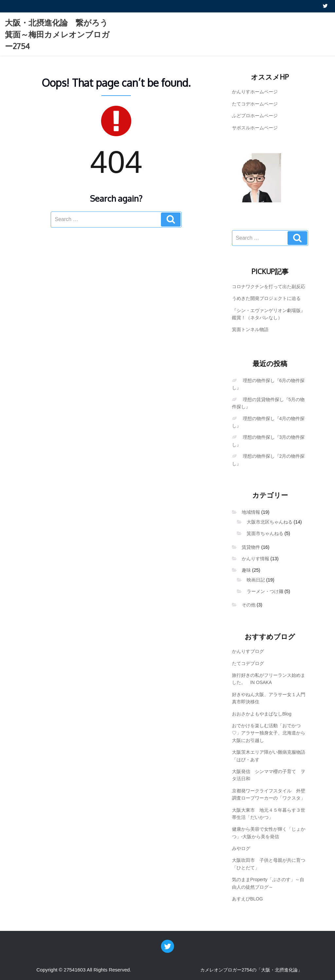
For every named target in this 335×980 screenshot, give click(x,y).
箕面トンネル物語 (250, 329)
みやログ (241, 848)
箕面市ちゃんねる (265, 533)
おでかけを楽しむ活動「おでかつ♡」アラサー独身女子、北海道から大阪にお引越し (269, 733)
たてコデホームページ (255, 104)
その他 (249, 605)
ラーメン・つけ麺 (265, 591)
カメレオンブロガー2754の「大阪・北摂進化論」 (251, 970)
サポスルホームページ (255, 128)
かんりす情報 (256, 559)
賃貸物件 (251, 547)
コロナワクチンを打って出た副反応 (269, 287)
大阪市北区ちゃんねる (270, 522)
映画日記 (256, 580)
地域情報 (251, 512)
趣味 (246, 570)
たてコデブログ (248, 663)
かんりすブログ (248, 651)
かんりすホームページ (255, 92)
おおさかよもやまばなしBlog (262, 714)
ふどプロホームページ (255, 116)
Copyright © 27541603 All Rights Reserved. (84, 970)
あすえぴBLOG (247, 899)
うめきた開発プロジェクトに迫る (266, 298)
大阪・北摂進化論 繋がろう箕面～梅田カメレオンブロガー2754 (57, 34)
